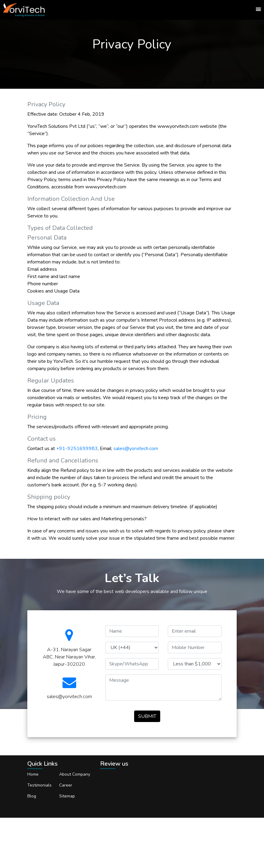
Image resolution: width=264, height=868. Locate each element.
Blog (32, 796)
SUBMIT (147, 716)
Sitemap (67, 796)
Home (33, 774)
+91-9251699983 (77, 449)
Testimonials (39, 785)
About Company (75, 774)
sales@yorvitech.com (136, 449)
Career (66, 785)
